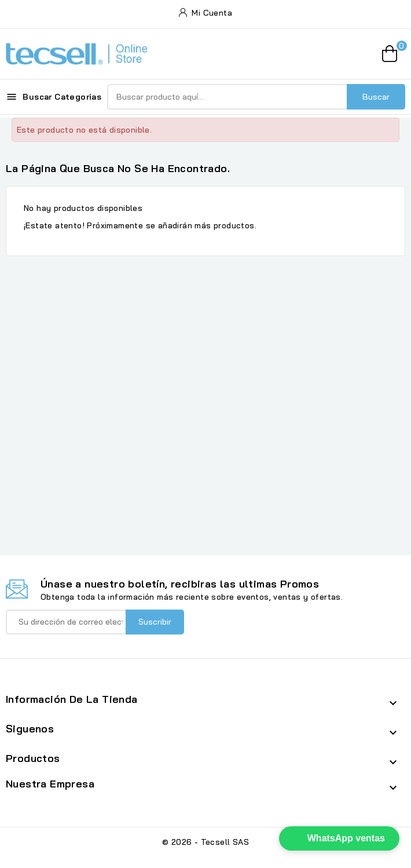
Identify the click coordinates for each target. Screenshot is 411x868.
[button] (339, 838)
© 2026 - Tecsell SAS (205, 842)
